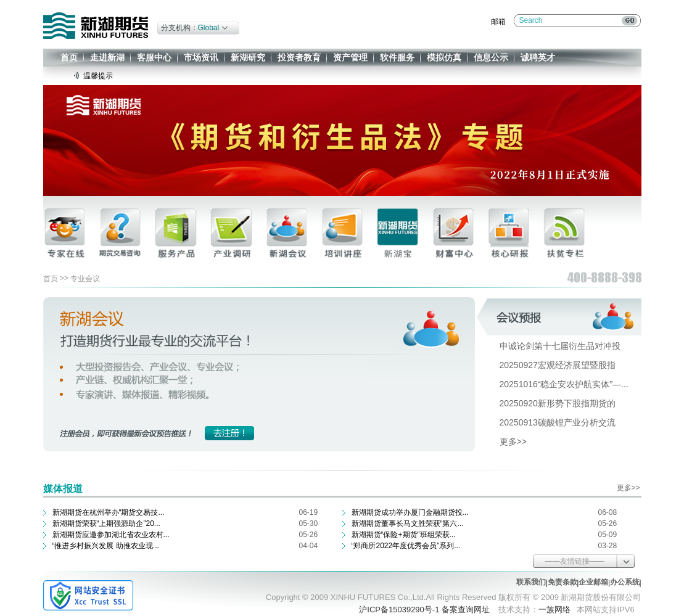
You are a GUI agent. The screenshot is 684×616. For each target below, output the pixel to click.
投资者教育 (299, 57)
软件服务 (397, 57)
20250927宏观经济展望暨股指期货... (570, 365)
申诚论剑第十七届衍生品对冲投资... (568, 346)
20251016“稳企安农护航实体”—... (564, 384)
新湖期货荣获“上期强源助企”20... (106, 524)
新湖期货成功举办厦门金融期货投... (410, 512)
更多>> (513, 441)
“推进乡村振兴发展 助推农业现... (106, 546)
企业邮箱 (593, 582)
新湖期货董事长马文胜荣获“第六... (408, 524)
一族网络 (554, 610)
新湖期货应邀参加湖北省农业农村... (111, 535)
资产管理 (350, 57)
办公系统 (625, 582)
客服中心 (154, 57)
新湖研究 (248, 57)
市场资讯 (201, 57)
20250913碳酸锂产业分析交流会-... (567, 422)
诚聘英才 (538, 57)
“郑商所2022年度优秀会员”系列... (406, 546)
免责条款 (562, 582)
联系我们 (531, 582)
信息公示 (491, 57)
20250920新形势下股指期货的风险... (570, 403)
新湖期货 (96, 26)
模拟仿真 (444, 57)
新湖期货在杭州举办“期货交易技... (109, 512)
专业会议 (85, 279)
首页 (69, 57)
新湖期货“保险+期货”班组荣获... (404, 535)
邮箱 (498, 22)
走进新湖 (107, 57)
